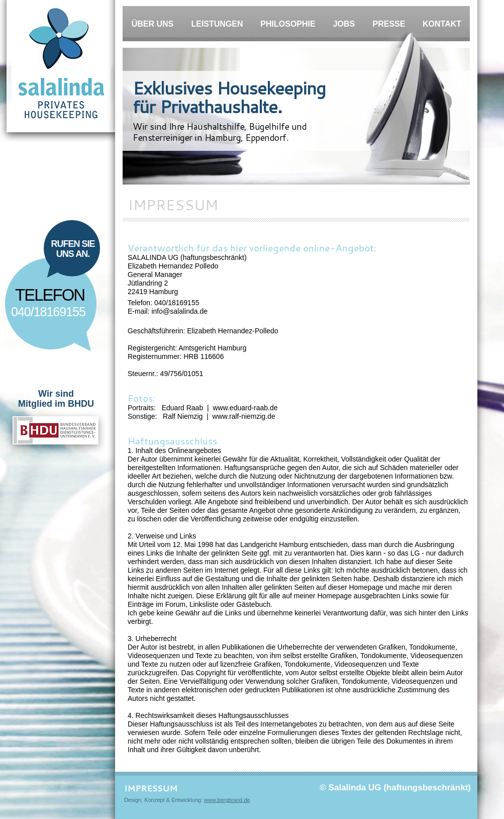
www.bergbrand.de (227, 800)
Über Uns (153, 24)
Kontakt (442, 24)
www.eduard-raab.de (245, 408)
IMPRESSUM (151, 788)
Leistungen (217, 24)
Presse (389, 24)
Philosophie (288, 24)
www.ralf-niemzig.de (244, 416)
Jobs (344, 24)
